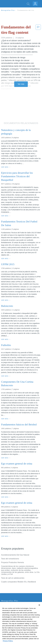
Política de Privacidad (10, 612)
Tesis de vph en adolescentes (13, 578)
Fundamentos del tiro (26, 10)
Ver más (21, 84)
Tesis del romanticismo (10, 559)
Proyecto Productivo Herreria (12, 562)
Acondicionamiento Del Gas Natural (15, 555)
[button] (38, 30)
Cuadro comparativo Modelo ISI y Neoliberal (18, 582)
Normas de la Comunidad (11, 618)
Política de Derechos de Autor (13, 615)
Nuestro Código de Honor (11, 621)
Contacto (5, 606)
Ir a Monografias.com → (11, 630)
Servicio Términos (8, 609)
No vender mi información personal (15, 624)
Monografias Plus (8, 10)
